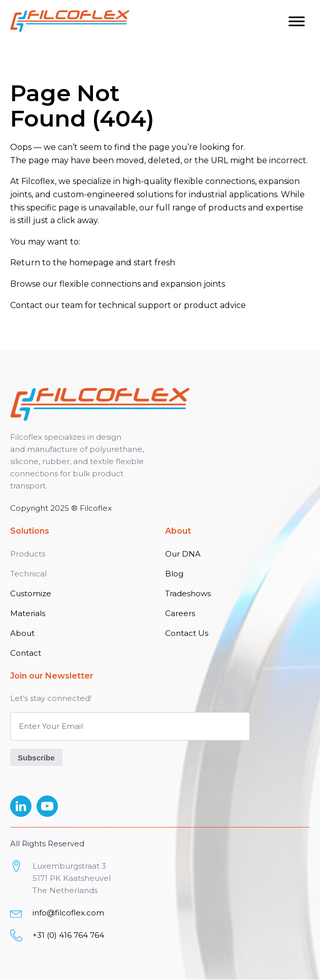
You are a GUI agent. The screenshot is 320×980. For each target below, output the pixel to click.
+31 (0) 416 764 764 (68, 935)
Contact (26, 305)
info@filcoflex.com (68, 913)
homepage (91, 263)
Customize (31, 593)
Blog (174, 574)
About (22, 633)
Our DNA (183, 554)
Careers (180, 613)
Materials (28, 613)
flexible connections (100, 284)
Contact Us (187, 633)
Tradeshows (188, 593)
